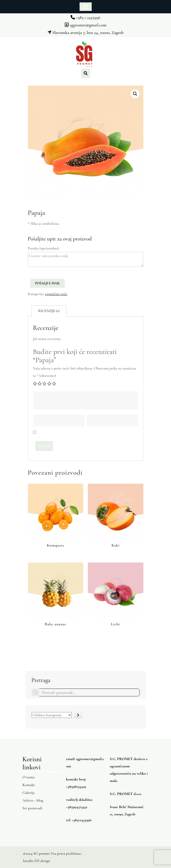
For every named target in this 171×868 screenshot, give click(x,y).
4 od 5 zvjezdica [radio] (49, 384)
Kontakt (29, 785)
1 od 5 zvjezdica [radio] (35, 384)
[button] (135, 94)
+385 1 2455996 (85, 17)
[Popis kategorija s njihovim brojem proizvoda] (52, 715)
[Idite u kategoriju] (78, 715)
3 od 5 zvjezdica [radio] (44, 384)
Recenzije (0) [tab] (49, 311)
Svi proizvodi (33, 808)
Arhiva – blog (33, 800)
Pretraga (41, 680)
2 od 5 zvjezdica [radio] (40, 384)
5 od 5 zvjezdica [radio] (54, 384)
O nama (29, 777)
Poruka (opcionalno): (44, 248)
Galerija (29, 793)
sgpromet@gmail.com (85, 25)
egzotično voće (56, 294)
